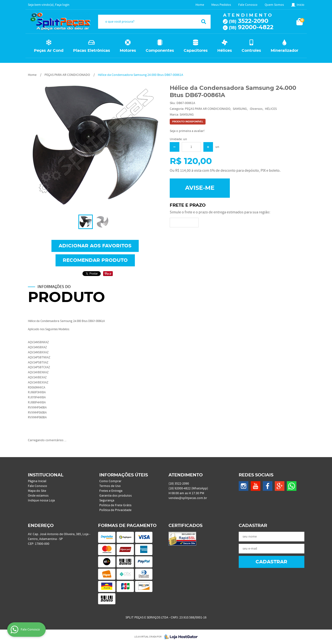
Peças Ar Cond (49, 51)
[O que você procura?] (204, 22)
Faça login (62, 5)
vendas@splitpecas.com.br (188, 498)
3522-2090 (249, 21)
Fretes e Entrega (111, 491)
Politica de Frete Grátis (115, 505)
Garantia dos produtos (116, 496)
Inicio (301, 5)
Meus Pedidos (221, 5)
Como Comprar (110, 481)
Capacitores (196, 51)
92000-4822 (251, 27)
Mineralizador (285, 51)
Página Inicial (37, 481)
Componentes (160, 51)
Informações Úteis (124, 475)
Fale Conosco (248, 5)
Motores (128, 51)
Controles (251, 51)
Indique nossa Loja (41, 500)
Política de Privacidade (115, 510)
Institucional (46, 475)
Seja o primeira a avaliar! (187, 131)
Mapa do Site (37, 491)
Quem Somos (274, 5)
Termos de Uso (110, 486)
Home (200, 5)
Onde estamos (38, 496)
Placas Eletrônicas (92, 51)
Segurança (107, 500)
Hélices (225, 51)
